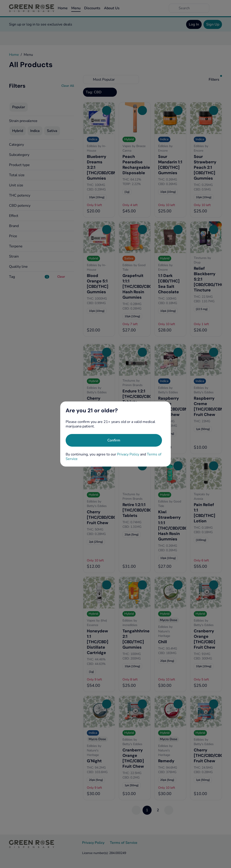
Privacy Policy (128, 454)
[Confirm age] (114, 440)
